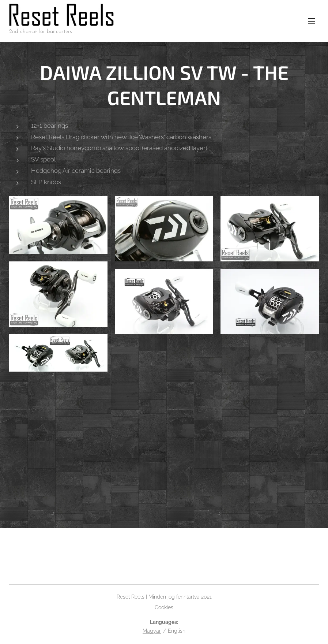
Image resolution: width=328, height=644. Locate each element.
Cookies (164, 607)
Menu (312, 21)
